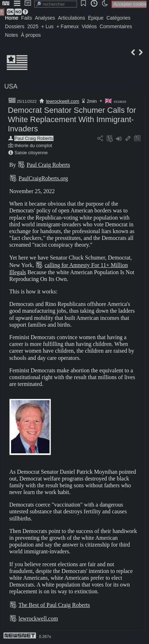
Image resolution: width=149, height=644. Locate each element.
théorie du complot (33, 145)
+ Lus (48, 26)
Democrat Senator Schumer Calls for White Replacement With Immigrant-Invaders (72, 119)
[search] (56, 4)
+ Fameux (68, 26)
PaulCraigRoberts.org (43, 178)
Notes (12, 35)
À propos (31, 35)
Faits (26, 18)
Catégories (118, 18)
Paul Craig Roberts (34, 138)
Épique (96, 18)
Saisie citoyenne (31, 153)
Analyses (45, 18)
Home (12, 18)
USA (11, 86)
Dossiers (15, 26)
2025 (33, 26)
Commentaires (116, 26)
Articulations (72, 18)
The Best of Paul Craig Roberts (54, 605)
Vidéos (89, 26)
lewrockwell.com (63, 101)
